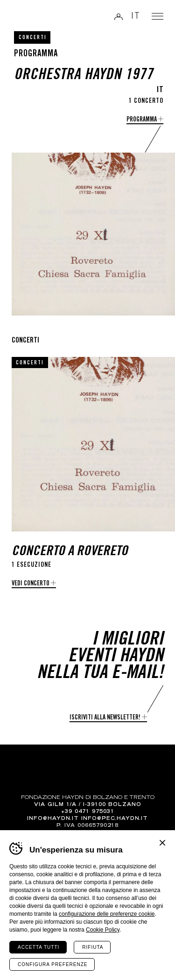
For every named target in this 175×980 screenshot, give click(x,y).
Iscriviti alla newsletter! (105, 718)
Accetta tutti (38, 947)
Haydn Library (31, 17)
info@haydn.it (53, 819)
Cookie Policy (103, 930)
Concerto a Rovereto (70, 552)
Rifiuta (93, 947)
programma (142, 120)
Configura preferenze (52, 964)
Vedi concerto (31, 584)
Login (119, 17)
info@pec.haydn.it (115, 819)
